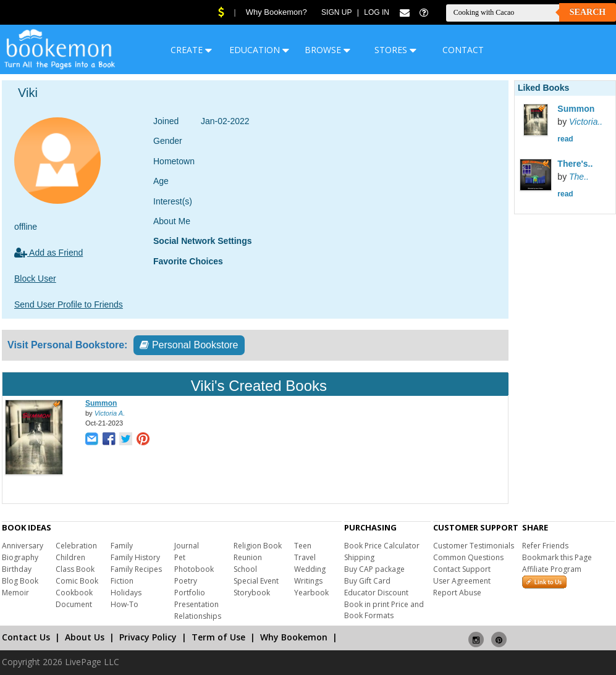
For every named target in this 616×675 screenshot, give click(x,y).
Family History (135, 557)
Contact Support (462, 569)
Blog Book (20, 581)
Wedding (310, 569)
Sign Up (336, 12)
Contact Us (26, 637)
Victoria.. (586, 122)
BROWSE (327, 50)
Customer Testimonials (474, 546)
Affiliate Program (552, 569)
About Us (85, 637)
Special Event (256, 581)
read (565, 139)
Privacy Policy (148, 637)
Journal (187, 546)
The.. (579, 177)
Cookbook (74, 593)
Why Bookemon (294, 637)
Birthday (17, 569)
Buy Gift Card (367, 581)
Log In (377, 12)
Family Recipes (136, 569)
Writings (308, 581)
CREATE (191, 50)
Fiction (122, 581)
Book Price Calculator (382, 546)
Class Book (75, 569)
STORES (395, 50)
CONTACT (463, 50)
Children (70, 557)
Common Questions (468, 557)
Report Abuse (457, 593)
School (245, 569)
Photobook (194, 569)
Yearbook (311, 593)
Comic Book (77, 581)
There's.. (575, 164)
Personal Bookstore (189, 345)
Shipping (359, 557)
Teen (303, 546)
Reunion (248, 557)
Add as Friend (49, 253)
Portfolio (190, 593)
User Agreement (462, 581)
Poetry (186, 581)
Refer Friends (545, 546)
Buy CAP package (374, 569)
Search (588, 12)
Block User (35, 279)
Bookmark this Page (557, 557)
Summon (101, 403)
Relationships (198, 616)
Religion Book (258, 546)
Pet (180, 557)
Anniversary (23, 546)
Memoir (15, 593)
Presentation (196, 604)
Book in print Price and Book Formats (384, 610)
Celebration (76, 546)
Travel (305, 557)
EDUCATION (259, 50)
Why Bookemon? (276, 12)
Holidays (126, 593)
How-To (124, 604)
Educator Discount (376, 593)
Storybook (252, 593)
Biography (20, 557)
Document (74, 604)
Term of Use (218, 637)
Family (122, 546)
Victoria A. (110, 413)
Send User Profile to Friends (69, 304)
